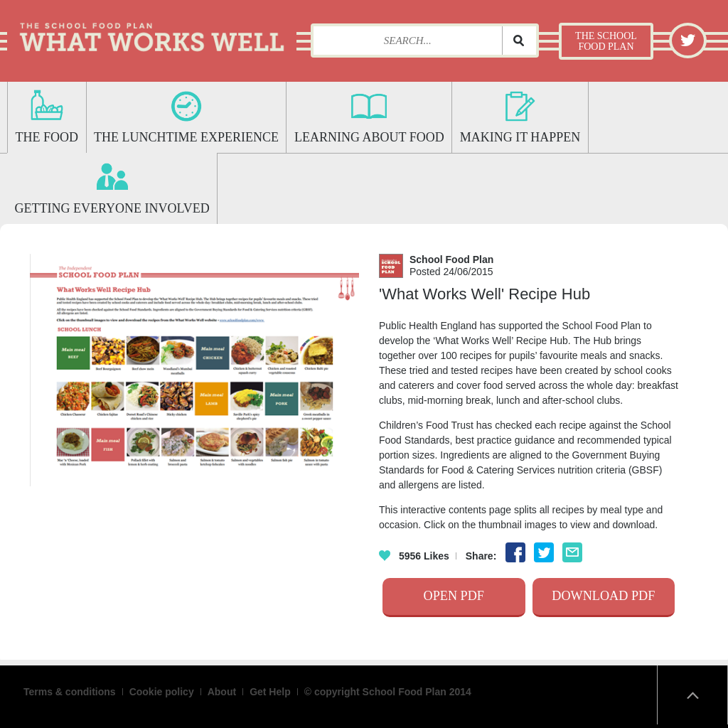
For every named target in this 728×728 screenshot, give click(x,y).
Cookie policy (162, 692)
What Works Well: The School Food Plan (152, 32)
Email (572, 552)
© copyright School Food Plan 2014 (388, 692)
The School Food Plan (606, 41)
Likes (414, 556)
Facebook (515, 552)
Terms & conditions (70, 692)
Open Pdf (454, 596)
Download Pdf (603, 596)
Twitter (689, 39)
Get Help (270, 692)
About (222, 692)
